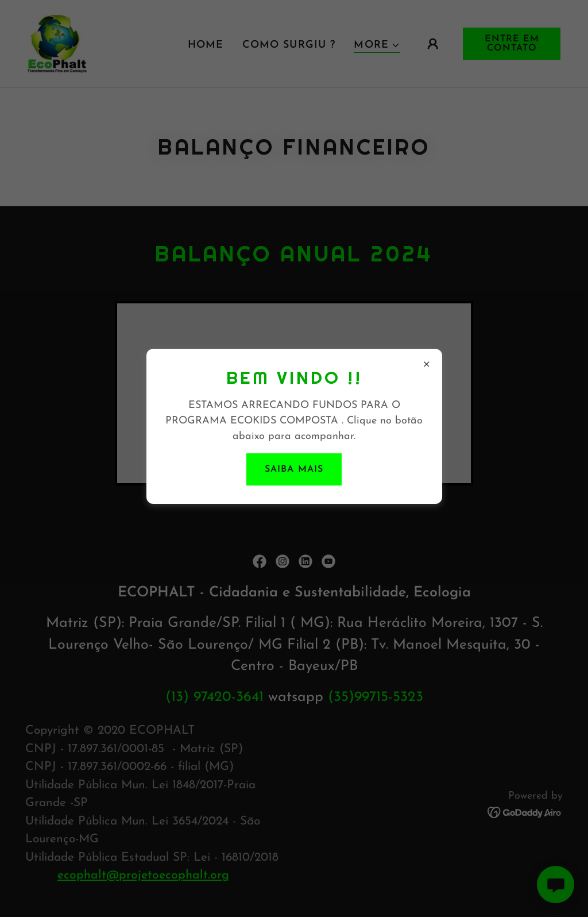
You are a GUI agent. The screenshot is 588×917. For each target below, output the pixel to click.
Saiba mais (294, 469)
